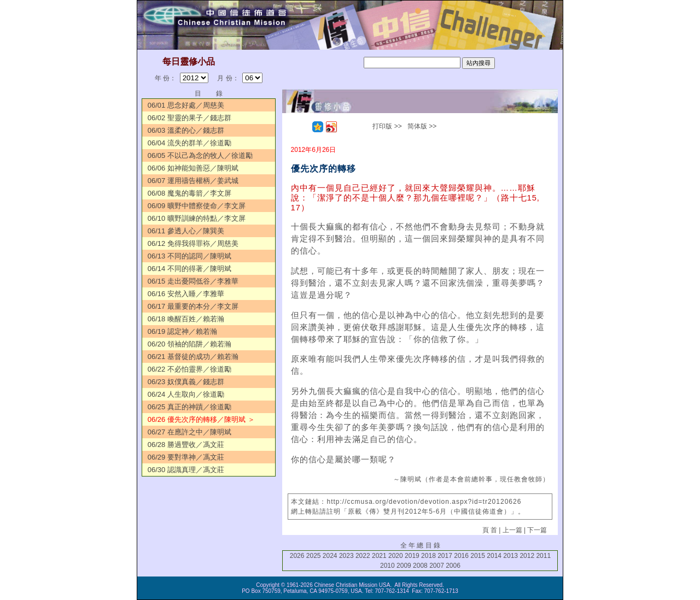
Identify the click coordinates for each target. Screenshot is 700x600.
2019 (412, 556)
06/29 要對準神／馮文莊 (186, 457)
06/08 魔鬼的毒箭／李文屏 (189, 193)
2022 (363, 556)
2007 (437, 566)
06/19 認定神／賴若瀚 (182, 331)
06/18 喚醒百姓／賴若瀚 (186, 319)
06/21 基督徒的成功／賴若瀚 (193, 357)
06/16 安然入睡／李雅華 (186, 294)
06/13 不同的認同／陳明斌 (189, 256)
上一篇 (512, 530)
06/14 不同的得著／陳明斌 (189, 269)
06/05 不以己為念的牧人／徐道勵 (200, 155)
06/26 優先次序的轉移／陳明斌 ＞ (201, 419)
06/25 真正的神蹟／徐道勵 (189, 407)
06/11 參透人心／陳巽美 (186, 231)
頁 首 (490, 530)
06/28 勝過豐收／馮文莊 (186, 445)
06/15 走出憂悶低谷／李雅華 (193, 281)
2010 (387, 566)
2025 (314, 556)
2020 (396, 556)
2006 (453, 566)
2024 (330, 556)
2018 (428, 556)
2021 (379, 556)
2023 (346, 556)
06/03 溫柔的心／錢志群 (186, 130)
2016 (461, 556)
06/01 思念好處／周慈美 (186, 105)
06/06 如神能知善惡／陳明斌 (193, 168)
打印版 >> (387, 126)
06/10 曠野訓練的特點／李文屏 (197, 218)
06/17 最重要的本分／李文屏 (193, 306)
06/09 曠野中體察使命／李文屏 (197, 206)
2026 (297, 556)
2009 (404, 566)
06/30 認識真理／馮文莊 (186, 470)
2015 (478, 556)
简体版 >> (422, 126)
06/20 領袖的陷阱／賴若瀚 (189, 344)
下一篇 (537, 530)
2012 (527, 556)
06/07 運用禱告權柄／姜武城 (193, 181)
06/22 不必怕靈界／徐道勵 (189, 369)
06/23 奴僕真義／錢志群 (186, 382)
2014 (494, 556)
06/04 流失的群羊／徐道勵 (189, 143)
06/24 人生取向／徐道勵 (186, 394)
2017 (445, 556)
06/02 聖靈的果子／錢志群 (189, 118)
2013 (511, 556)
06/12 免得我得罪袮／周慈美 (193, 243)
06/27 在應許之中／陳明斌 (189, 432)
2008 (420, 566)
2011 (543, 556)
